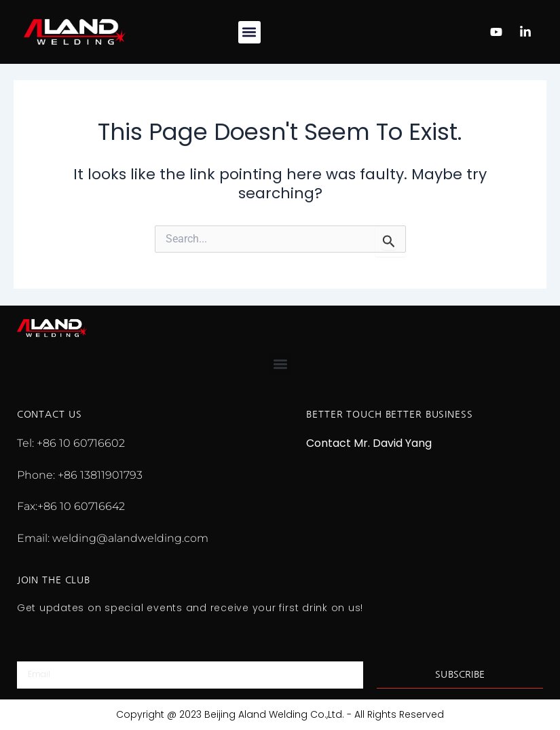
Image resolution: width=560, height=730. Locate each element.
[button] (249, 32)
